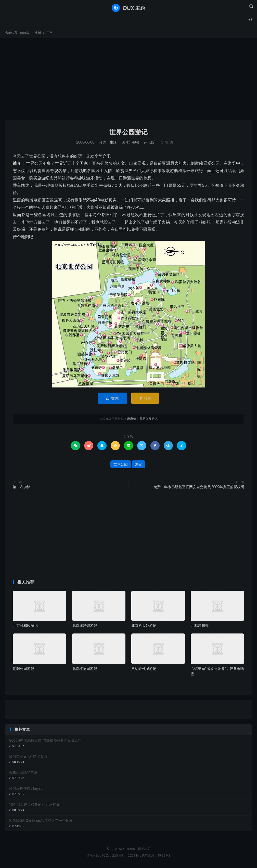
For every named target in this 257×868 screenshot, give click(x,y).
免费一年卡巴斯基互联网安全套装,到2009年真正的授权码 (199, 487)
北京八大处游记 (144, 626)
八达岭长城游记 (144, 669)
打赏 (145, 398)
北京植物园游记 (85, 669)
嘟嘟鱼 (128, 8)
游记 (139, 464)
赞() (167, 142)
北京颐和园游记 (25, 626)
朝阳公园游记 (23, 669)
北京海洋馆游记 (85, 626)
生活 (38, 33)
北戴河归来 (200, 626)
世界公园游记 (128, 132)
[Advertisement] (128, 79)
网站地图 (144, 849)
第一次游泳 (22, 487)
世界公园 (121, 464)
